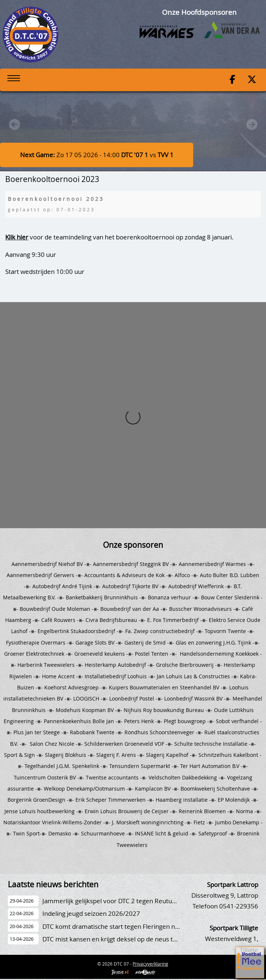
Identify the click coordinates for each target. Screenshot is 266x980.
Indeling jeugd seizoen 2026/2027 (91, 913)
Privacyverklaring (150, 964)
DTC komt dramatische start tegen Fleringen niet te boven (126, 926)
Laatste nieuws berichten (53, 884)
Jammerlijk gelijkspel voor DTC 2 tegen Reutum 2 (113, 901)
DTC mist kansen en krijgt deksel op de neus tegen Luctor (125, 939)
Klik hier (17, 237)
